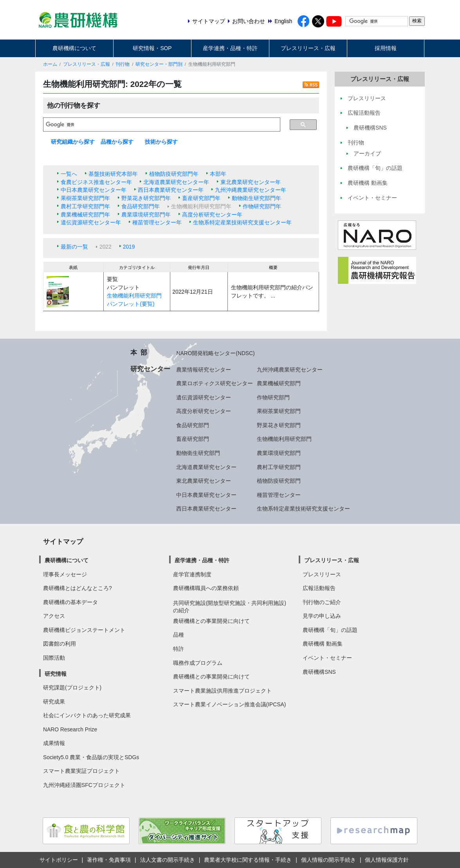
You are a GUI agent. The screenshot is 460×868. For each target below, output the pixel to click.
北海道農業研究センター (206, 467)
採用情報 (386, 48)
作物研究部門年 (262, 206)
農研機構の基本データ (70, 602)
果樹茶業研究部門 (279, 411)
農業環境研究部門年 (146, 215)
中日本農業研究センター (206, 495)
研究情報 (56, 674)
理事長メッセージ (65, 574)
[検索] (162, 125)
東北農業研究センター (204, 481)
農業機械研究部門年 (85, 215)
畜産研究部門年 (201, 198)
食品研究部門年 (141, 206)
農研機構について (74, 48)
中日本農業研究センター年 (94, 190)
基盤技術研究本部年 (113, 174)
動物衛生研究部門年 (256, 198)
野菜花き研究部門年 (146, 198)
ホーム (50, 64)
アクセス (54, 616)
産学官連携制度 (192, 574)
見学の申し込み (322, 616)
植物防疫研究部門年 (174, 174)
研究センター (150, 369)
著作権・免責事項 (109, 860)
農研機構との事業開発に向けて (211, 621)
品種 (179, 635)
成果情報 (54, 743)
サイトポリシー (59, 860)
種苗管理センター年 (157, 222)
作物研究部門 (273, 397)
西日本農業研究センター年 (171, 190)
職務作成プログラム (198, 663)
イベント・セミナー (327, 658)
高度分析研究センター (204, 411)
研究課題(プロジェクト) (72, 688)
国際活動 (54, 658)
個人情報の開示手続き (328, 860)
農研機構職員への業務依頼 (206, 588)
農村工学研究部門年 (85, 206)
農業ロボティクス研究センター (215, 383)
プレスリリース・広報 (308, 48)
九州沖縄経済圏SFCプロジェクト (84, 785)
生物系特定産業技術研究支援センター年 (242, 222)
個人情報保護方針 (387, 860)
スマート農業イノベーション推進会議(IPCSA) (230, 704)
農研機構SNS (319, 672)
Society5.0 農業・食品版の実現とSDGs (91, 757)
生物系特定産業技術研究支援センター (303, 509)
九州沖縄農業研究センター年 (251, 190)
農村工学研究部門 (279, 467)
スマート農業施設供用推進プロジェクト (222, 691)
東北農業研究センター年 (251, 182)
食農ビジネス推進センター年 (96, 182)
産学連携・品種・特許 (230, 48)
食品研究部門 (193, 425)
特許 (179, 649)
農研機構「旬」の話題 (330, 630)
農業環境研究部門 (279, 453)
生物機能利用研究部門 (284, 439)
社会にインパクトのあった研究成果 (87, 715)
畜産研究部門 (193, 439)
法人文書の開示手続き (168, 860)
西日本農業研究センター (206, 509)
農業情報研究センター (204, 370)
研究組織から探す (73, 142)
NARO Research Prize (70, 729)
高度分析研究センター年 (212, 215)
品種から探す (117, 142)
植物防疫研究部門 (279, 481)
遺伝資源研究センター (204, 397)
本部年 (218, 174)
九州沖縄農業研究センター (290, 370)
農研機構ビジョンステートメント (84, 630)
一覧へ (69, 174)
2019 (129, 247)
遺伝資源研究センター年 (91, 222)
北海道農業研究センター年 (176, 182)
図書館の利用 (60, 644)
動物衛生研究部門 (198, 453)
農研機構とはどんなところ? (78, 588)
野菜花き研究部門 (279, 425)
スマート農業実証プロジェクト (81, 771)
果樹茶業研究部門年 (85, 198)
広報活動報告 (319, 588)
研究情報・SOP (152, 48)
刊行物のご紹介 (322, 602)
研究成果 (54, 702)
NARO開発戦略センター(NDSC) (215, 353)
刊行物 (123, 64)
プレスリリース (322, 574)
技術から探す (161, 142)
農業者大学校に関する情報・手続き (248, 860)
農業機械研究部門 (279, 383)
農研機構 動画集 (323, 644)
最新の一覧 (74, 247)
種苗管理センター (279, 495)
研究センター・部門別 (159, 64)
